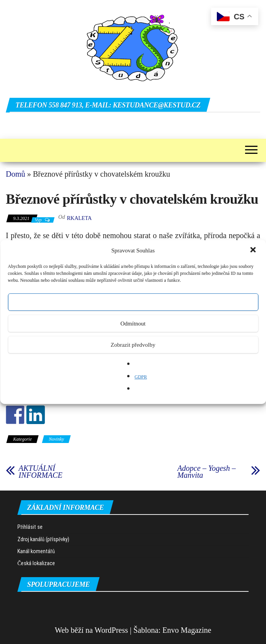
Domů (15, 174)
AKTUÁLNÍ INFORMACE (40, 472)
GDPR (141, 377)
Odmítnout (133, 324)
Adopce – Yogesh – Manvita (207, 472)
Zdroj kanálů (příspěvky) (43, 539)
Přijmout (133, 302)
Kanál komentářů (36, 551)
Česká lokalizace (36, 563)
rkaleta (79, 218)
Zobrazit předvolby (133, 345)
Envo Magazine (187, 630)
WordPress (111, 630)
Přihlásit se (30, 527)
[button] (254, 250)
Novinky (56, 439)
